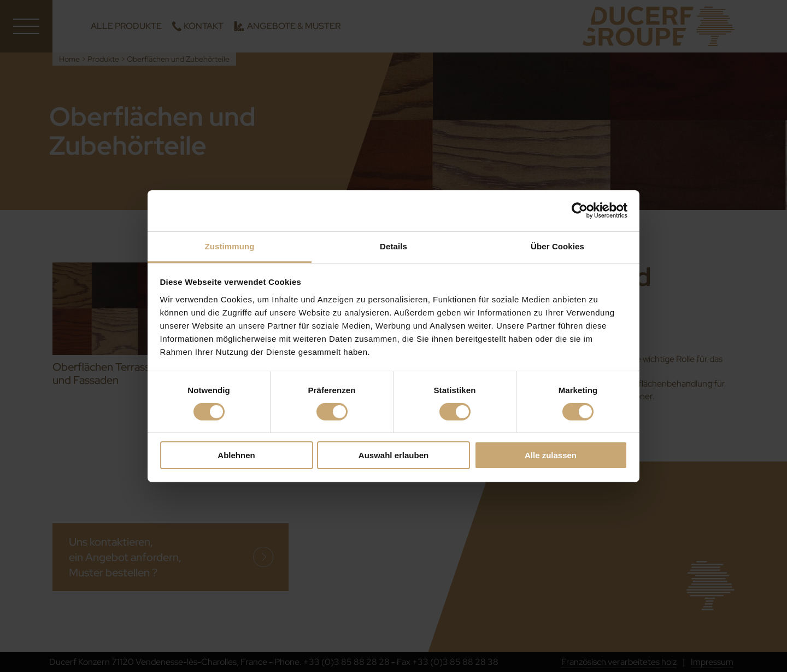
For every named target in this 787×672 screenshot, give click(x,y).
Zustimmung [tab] (230, 246)
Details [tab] (393, 246)
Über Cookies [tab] (557, 246)
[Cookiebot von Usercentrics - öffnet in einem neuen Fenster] (580, 211)
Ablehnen (236, 455)
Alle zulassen (551, 455)
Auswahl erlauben (393, 455)
